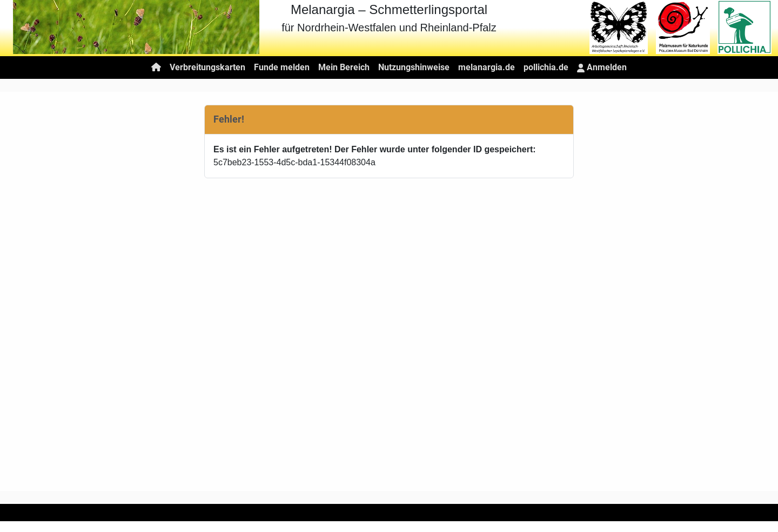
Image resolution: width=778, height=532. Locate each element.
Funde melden (282, 67)
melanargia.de (487, 67)
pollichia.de (546, 67)
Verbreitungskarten (207, 67)
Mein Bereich (344, 67)
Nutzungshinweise (414, 67)
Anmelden (602, 67)
